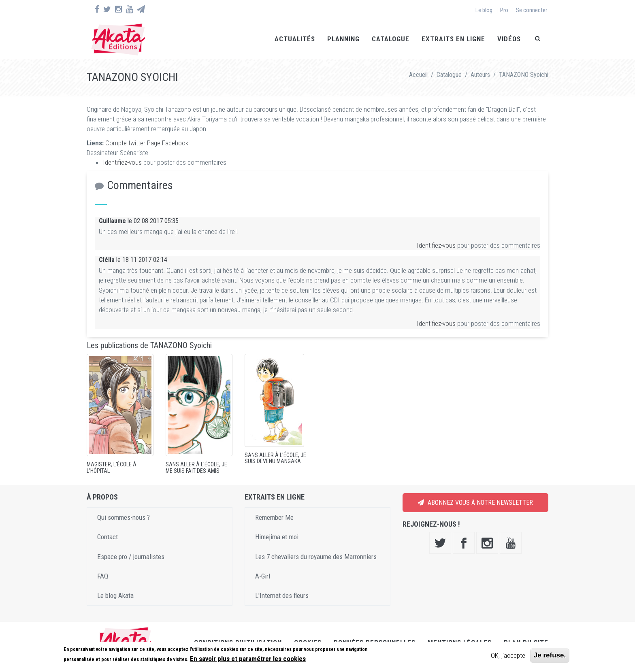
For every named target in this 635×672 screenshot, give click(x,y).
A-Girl (263, 576)
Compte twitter (125, 143)
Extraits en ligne (453, 39)
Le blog (484, 10)
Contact (108, 537)
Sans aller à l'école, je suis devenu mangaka (275, 458)
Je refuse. (550, 655)
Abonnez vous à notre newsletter (475, 503)
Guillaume (112, 221)
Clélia (107, 260)
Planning (343, 39)
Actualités (295, 39)
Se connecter (532, 10)
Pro (504, 10)
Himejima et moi (277, 537)
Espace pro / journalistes (131, 557)
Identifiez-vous (122, 162)
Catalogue (391, 39)
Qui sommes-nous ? (124, 517)
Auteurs (480, 75)
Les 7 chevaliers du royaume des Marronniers (316, 557)
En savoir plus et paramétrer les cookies (248, 659)
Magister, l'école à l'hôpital (112, 467)
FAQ (103, 576)
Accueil (418, 75)
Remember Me (274, 517)
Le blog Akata (115, 595)
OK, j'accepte (508, 655)
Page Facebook (168, 143)
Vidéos (509, 39)
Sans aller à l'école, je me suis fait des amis (196, 467)
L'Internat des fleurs (282, 595)
